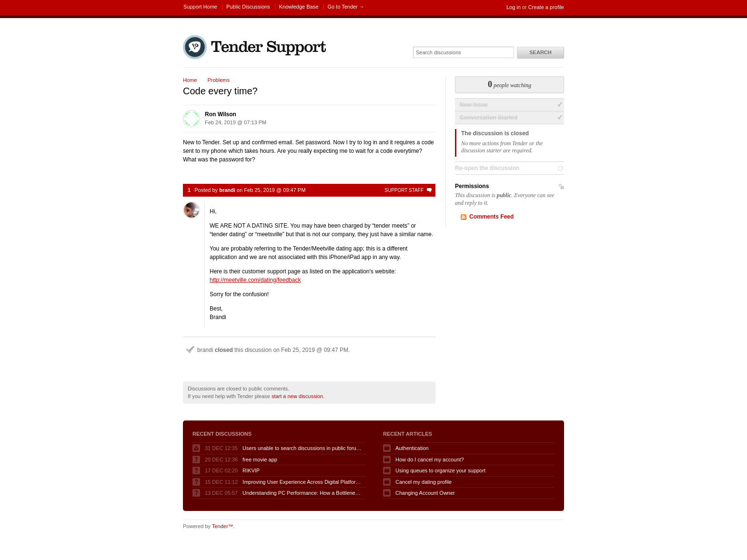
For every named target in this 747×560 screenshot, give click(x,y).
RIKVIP (251, 470)
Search (540, 52)
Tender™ (223, 526)
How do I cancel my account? (430, 460)
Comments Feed (491, 217)
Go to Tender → (346, 7)
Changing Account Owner (425, 493)
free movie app (260, 460)
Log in (514, 7)
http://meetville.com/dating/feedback (255, 280)
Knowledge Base (299, 7)
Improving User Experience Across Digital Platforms (302, 482)
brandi (227, 190)
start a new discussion (297, 396)
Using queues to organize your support (440, 470)
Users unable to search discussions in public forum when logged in (302, 448)
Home (190, 80)
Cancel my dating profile (424, 482)
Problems (218, 80)
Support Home (200, 7)
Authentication (412, 448)
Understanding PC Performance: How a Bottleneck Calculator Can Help (302, 493)
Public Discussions (248, 7)
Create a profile (546, 7)
